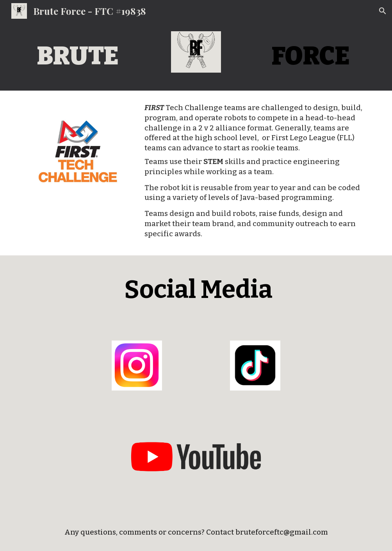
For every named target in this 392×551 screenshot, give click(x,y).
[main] (78, 56)
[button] (383, 11)
